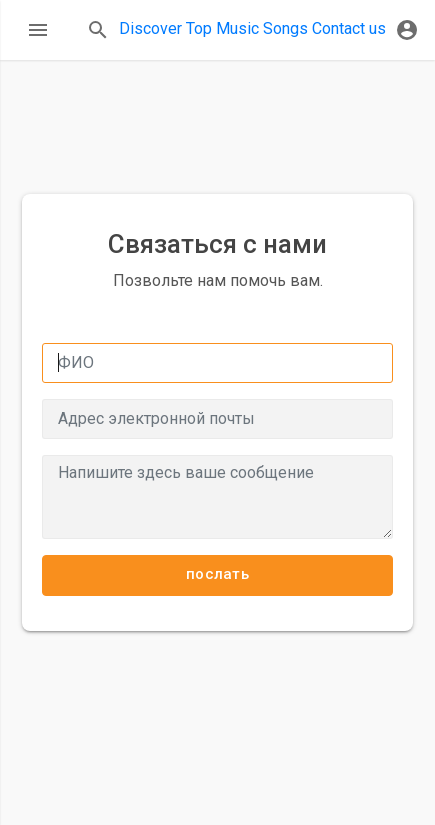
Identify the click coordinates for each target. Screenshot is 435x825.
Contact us (349, 28)
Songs (285, 28)
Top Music (222, 28)
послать (217, 574)
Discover (150, 28)
